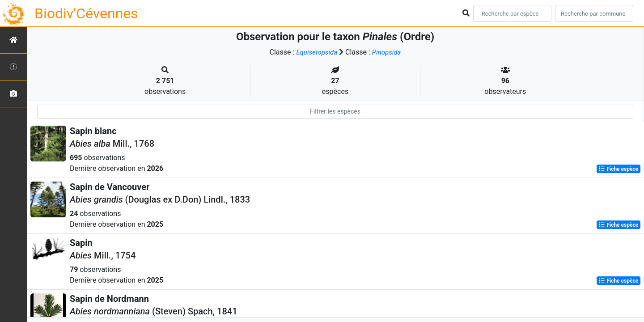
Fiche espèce (618, 169)
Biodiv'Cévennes (86, 13)
